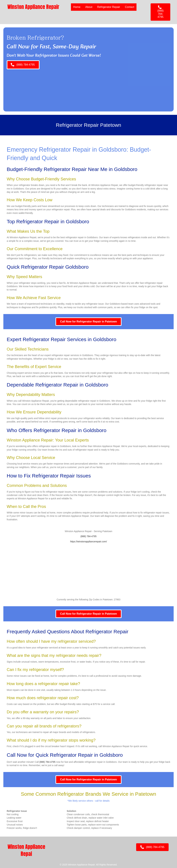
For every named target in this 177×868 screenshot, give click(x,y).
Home (77, 7)
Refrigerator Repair (109, 7)
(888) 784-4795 (89, 536)
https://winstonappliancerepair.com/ (88, 542)
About (89, 7)
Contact (130, 7)
